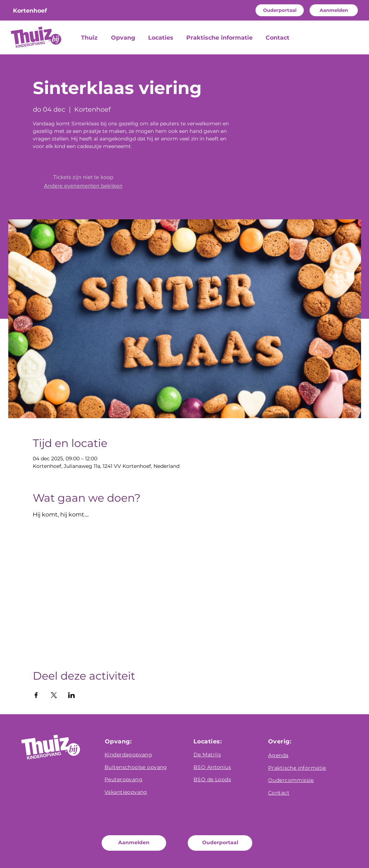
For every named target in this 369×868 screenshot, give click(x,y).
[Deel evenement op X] (54, 695)
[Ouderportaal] (280, 10)
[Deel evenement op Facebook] (36, 695)
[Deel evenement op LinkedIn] (72, 695)
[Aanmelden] (334, 10)
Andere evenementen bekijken (83, 186)
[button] (124, 38)
